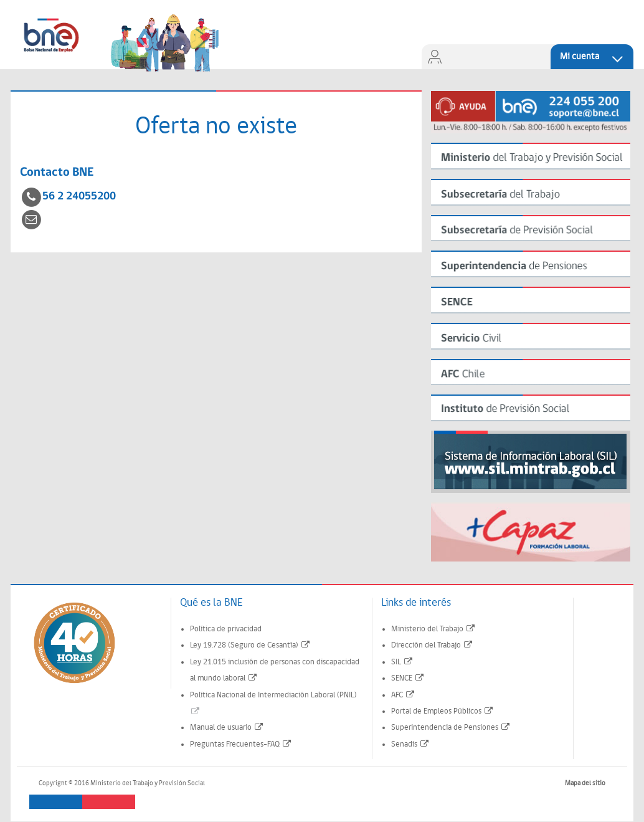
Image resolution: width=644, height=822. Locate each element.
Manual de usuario (227, 728)
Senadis (410, 744)
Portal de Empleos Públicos (443, 711)
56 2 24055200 (79, 197)
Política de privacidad (226, 629)
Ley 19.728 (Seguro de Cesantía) (250, 645)
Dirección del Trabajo (432, 645)
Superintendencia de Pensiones (451, 728)
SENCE (408, 678)
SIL (402, 662)
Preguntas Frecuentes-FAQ (241, 744)
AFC (403, 695)
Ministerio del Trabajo (433, 629)
